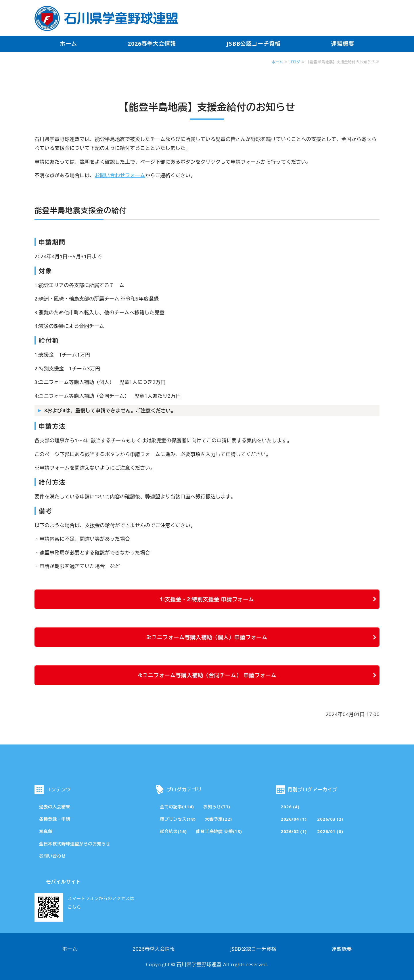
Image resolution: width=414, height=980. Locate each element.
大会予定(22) (218, 819)
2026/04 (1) (294, 819)
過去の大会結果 (55, 807)
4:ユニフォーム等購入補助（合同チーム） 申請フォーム (207, 675)
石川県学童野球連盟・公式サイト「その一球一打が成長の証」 (106, 18)
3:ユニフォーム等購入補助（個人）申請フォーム (207, 637)
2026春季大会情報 (152, 44)
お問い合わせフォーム (120, 175)
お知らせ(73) (217, 807)
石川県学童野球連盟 (199, 964)
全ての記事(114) (177, 807)
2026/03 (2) (330, 819)
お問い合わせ (52, 856)
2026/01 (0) (330, 831)
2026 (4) (290, 807)
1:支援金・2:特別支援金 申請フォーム (207, 599)
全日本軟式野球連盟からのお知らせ (75, 844)
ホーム (68, 44)
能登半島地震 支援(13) (219, 831)
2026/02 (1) (294, 831)
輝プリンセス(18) (178, 819)
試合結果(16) (173, 831)
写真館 (46, 831)
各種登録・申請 (55, 819)
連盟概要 (343, 44)
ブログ (295, 62)
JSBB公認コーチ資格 (254, 44)
